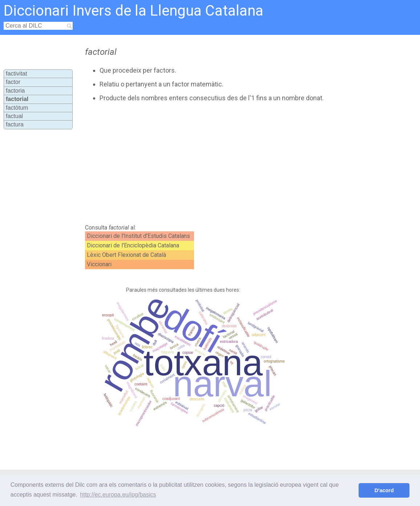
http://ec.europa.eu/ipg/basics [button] (118, 495)
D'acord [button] (384, 490)
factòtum (17, 108)
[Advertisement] (206, 163)
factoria (15, 91)
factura (15, 124)
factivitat (17, 74)
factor (13, 82)
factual (14, 116)
